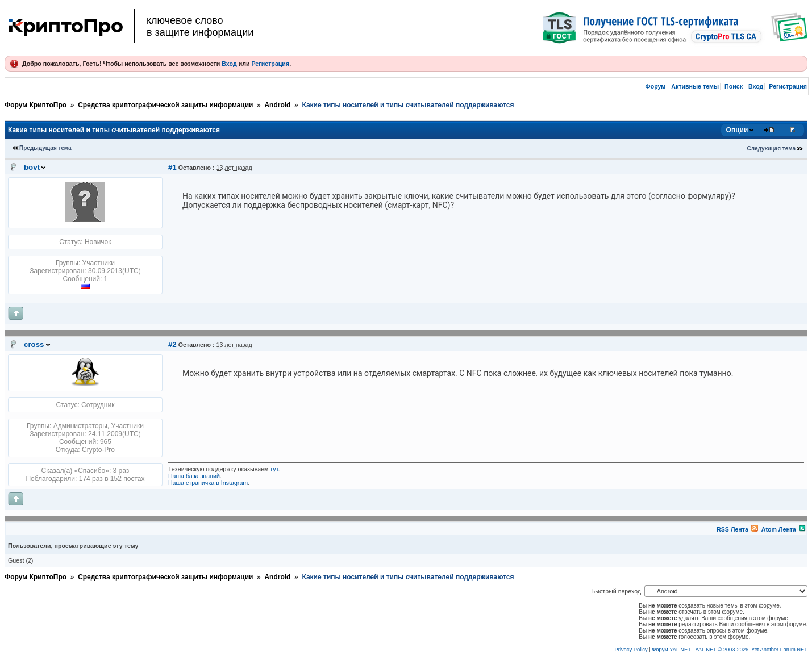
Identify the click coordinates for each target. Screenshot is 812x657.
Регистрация (270, 64)
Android (277, 105)
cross (34, 344)
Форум (656, 86)
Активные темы (695, 86)
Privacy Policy (631, 650)
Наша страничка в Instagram (208, 483)
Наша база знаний (194, 476)
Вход (229, 64)
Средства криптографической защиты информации (165, 105)
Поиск (734, 86)
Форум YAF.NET (671, 650)
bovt (32, 167)
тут (274, 469)
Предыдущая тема (45, 148)
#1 (172, 167)
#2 (172, 344)
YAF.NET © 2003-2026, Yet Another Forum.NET (751, 650)
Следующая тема (771, 148)
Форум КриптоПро (36, 105)
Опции (737, 130)
